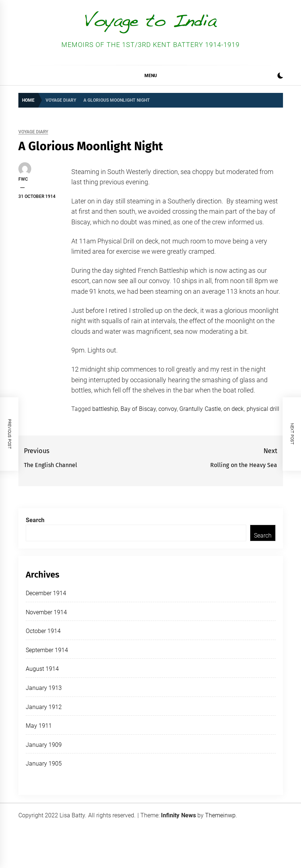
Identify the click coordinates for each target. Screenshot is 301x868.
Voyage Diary (33, 132)
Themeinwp (220, 815)
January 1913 (44, 688)
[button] (280, 77)
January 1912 (44, 707)
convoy (168, 409)
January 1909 (44, 745)
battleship (105, 409)
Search (35, 520)
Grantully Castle (200, 409)
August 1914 (42, 669)
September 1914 (47, 650)
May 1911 (39, 726)
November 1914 (46, 612)
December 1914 (46, 593)
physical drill (263, 409)
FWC (23, 179)
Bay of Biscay (138, 409)
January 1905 (44, 764)
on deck (234, 409)
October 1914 (43, 631)
